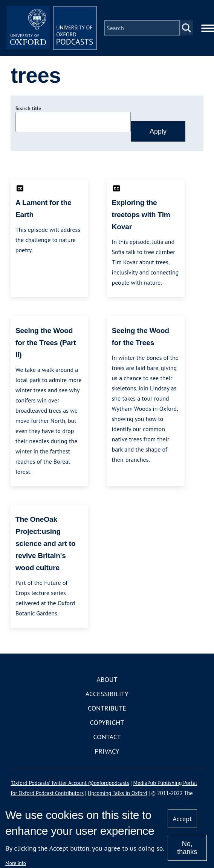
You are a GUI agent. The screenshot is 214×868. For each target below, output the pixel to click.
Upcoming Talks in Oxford (117, 793)
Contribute (107, 708)
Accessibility (107, 694)
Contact (107, 737)
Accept (182, 819)
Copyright (107, 722)
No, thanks (187, 848)
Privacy (107, 751)
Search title (28, 108)
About (107, 679)
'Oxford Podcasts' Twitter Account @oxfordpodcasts (70, 783)
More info (16, 863)
